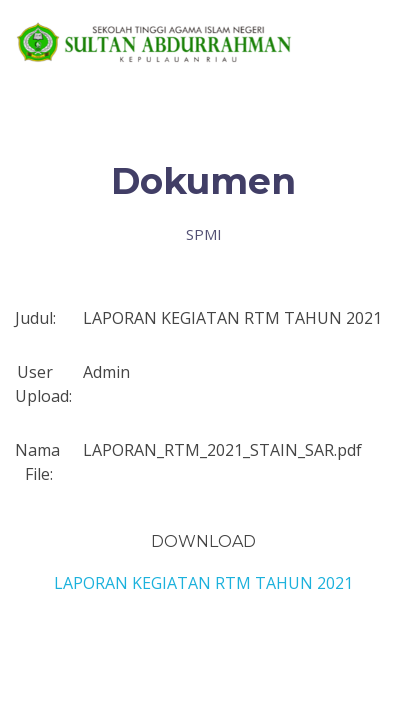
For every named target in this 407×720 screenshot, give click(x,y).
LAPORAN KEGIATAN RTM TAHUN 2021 (203, 583)
